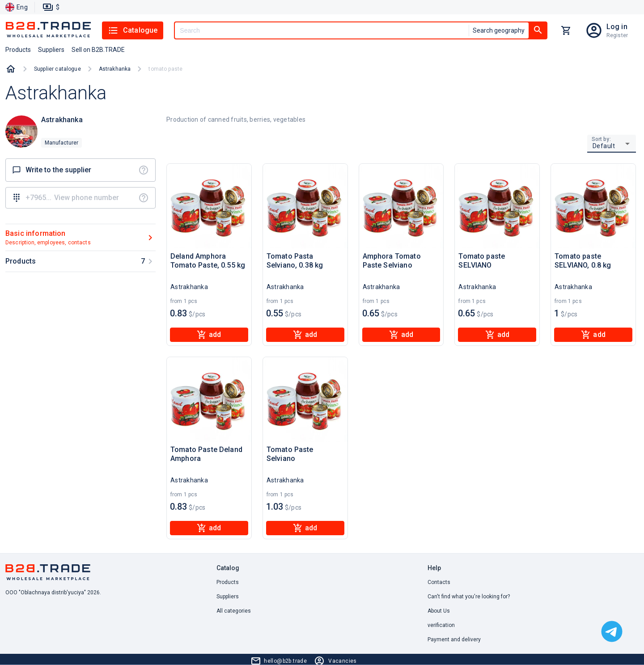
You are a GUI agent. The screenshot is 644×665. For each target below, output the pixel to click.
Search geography (499, 30)
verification (441, 625)
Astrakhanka (115, 69)
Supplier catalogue (57, 69)
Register (617, 35)
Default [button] (604, 146)
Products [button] (18, 50)
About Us (439, 611)
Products (228, 582)
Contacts (439, 582)
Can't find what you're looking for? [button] (469, 597)
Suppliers (228, 597)
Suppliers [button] (51, 50)
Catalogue (133, 30)
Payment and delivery (454, 639)
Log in (617, 27)
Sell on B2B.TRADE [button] (98, 50)
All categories (234, 611)
